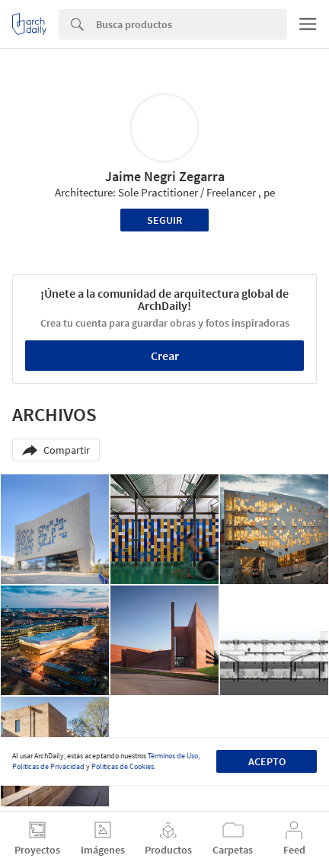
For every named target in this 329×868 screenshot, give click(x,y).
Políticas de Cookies (123, 766)
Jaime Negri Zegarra (165, 176)
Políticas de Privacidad (48, 766)
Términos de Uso (173, 756)
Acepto (267, 761)
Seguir (164, 220)
